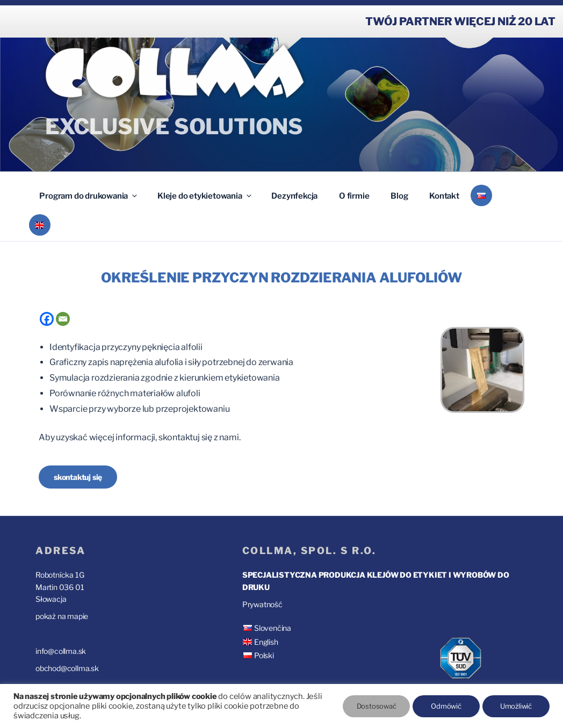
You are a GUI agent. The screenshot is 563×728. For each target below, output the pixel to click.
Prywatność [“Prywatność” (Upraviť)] (262, 604)
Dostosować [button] (377, 706)
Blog (399, 196)
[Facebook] (47, 319)
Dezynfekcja (294, 196)
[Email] (63, 319)
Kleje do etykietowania (205, 196)
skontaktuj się (78, 477)
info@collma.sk (61, 651)
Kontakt (444, 196)
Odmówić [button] (446, 706)
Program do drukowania (89, 196)
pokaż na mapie (62, 616)
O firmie (354, 196)
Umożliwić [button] (516, 706)
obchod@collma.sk (67, 668)
